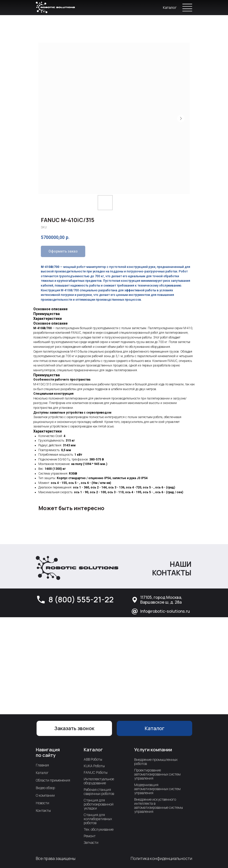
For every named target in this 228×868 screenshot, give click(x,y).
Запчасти (91, 842)
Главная (42, 765)
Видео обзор (45, 788)
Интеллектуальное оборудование (99, 781)
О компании (45, 795)
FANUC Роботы (96, 772)
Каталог (170, 7)
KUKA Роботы (94, 766)
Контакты (43, 810)
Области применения (53, 780)
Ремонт (90, 836)
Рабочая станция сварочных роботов (99, 792)
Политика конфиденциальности (161, 858)
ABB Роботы (93, 759)
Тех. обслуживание (99, 829)
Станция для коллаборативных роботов (98, 819)
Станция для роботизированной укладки (99, 804)
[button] (74, 728)
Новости (42, 803)
